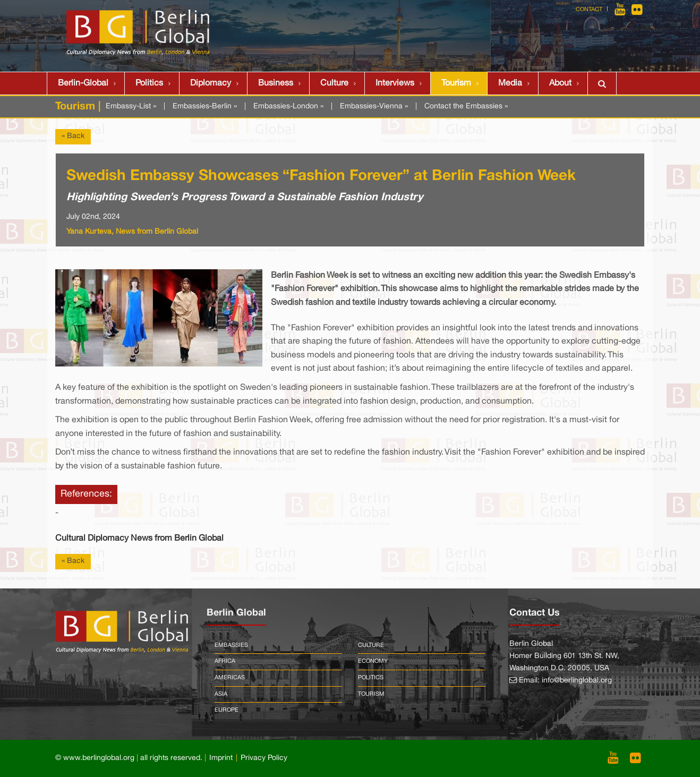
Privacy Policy (264, 758)
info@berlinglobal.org (577, 681)
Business (276, 83)
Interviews (395, 83)
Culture (334, 83)
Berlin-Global (83, 83)
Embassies (231, 645)
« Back (73, 136)
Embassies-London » (288, 106)
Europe (227, 710)
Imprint (221, 758)
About (560, 83)
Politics (149, 83)
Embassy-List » (131, 106)
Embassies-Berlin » (205, 106)
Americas (230, 678)
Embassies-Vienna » (374, 106)
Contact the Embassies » (466, 106)
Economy (373, 661)
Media (510, 83)
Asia (221, 694)
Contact (589, 10)
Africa (225, 661)
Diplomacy (211, 83)
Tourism (456, 83)
